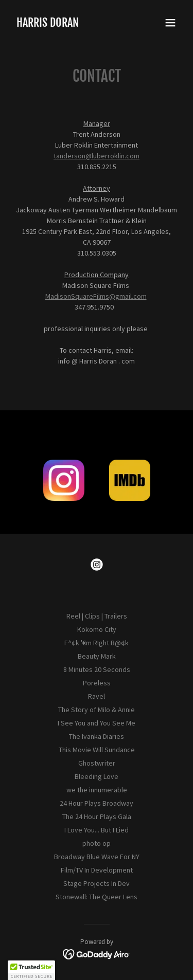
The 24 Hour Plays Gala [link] (97, 816)
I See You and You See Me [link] (97, 723)
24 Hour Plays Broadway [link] (97, 803)
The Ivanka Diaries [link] (97, 736)
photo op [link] (97, 843)
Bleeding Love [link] (97, 776)
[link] (48, 24)
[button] (170, 23)
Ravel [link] (97, 696)
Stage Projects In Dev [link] (97, 883)
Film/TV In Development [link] (97, 870)
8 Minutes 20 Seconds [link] (97, 669)
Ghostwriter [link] (97, 763)
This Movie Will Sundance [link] (97, 750)
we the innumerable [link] (97, 790)
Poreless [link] (97, 683)
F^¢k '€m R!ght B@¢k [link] (97, 643)
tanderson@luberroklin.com (97, 156)
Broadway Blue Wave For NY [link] (97, 857)
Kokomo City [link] (97, 629)
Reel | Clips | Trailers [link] (97, 616)
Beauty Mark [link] (97, 656)
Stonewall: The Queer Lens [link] (97, 897)
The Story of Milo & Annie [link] (97, 710)
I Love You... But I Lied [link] (97, 830)
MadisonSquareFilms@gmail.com (96, 296)
